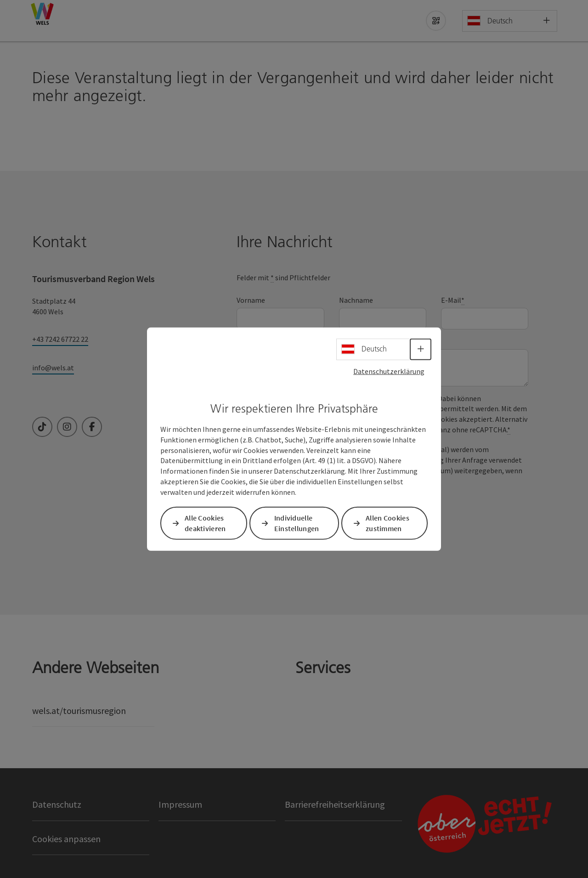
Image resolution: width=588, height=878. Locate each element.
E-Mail (453, 300)
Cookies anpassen (66, 839)
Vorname (251, 300)
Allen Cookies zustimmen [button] (387, 523)
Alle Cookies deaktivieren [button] (205, 523)
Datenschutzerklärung (389, 371)
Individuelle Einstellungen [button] (297, 523)
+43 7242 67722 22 (60, 339)
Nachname (356, 300)
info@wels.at (53, 368)
